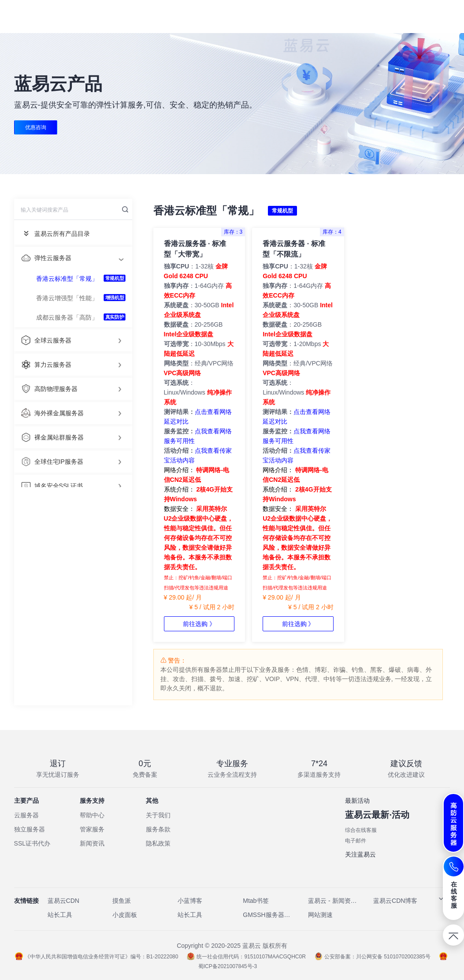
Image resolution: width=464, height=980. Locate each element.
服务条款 (158, 829)
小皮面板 (125, 915)
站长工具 (60, 915)
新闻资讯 (92, 843)
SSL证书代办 (32, 843)
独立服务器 (30, 829)
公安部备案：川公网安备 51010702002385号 (373, 957)
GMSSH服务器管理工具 (267, 915)
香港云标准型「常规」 (67, 279)
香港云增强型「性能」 (67, 298)
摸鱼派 (122, 901)
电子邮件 (356, 841)
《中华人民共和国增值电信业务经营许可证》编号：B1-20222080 (97, 957)
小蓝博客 (190, 901)
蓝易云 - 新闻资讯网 (333, 901)
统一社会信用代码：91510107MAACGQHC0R (246, 957)
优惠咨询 (36, 127)
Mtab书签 (256, 901)
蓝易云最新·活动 (377, 815)
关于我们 (158, 815)
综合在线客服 (361, 830)
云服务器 (26, 815)
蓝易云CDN (63, 901)
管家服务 (92, 829)
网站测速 (320, 915)
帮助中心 (92, 815)
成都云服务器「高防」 (67, 317)
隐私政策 (158, 843)
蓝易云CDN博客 (395, 901)
